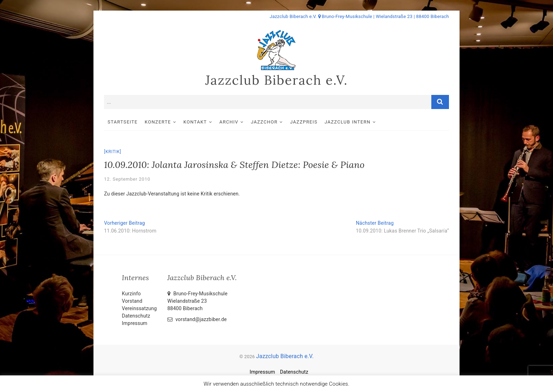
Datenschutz (136, 316)
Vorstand (132, 301)
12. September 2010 (127, 179)
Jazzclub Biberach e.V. (276, 80)
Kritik (113, 152)
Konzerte (158, 122)
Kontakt (195, 122)
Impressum (135, 323)
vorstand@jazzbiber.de (197, 319)
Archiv (229, 122)
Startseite (123, 122)
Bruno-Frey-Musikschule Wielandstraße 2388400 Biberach (198, 301)
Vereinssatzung (139, 308)
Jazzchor (264, 122)
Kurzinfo (132, 294)
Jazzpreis (304, 122)
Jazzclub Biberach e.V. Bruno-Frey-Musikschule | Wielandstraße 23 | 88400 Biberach (359, 16)
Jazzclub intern (347, 122)
